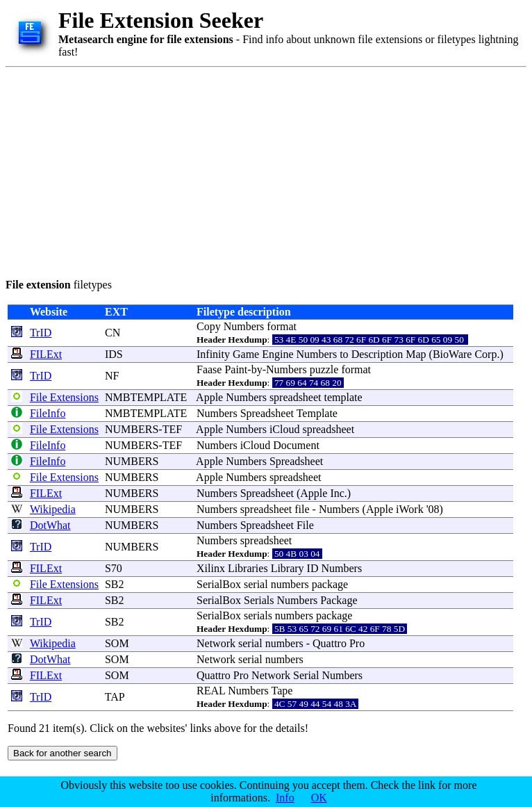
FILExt (46, 354)
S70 (114, 568)
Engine (277, 354)
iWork (410, 509)
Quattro (330, 643)
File (305, 525)
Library (288, 568)
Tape (282, 691)
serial (256, 584)
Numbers (244, 326)
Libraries (248, 568)
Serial (306, 675)
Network (216, 643)
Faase (209, 369)
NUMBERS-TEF (143, 429)
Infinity (213, 354)
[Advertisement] (249, 170)
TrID (41, 333)
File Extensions (64, 397)
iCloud (285, 429)
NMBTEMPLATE (146, 397)
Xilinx (211, 568)
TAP (115, 697)
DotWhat (50, 525)
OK (319, 798)
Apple (209, 397)
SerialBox (219, 584)
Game (246, 354)
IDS (114, 354)
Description (377, 354)
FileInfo (48, 413)
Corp (485, 354)
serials (258, 616)
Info (285, 798)
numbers (290, 584)
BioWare (452, 354)
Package (339, 600)
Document (296, 445)
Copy (209, 326)
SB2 (115, 584)
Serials (259, 600)
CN (113, 333)
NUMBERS (132, 461)
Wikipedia (53, 509)
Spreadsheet (267, 413)
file (302, 509)
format (282, 326)
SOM (117, 643)
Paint (236, 369)
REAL (211, 691)
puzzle (324, 369)
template (343, 397)
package (330, 584)
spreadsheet (296, 397)
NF (112, 376)
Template (317, 413)
